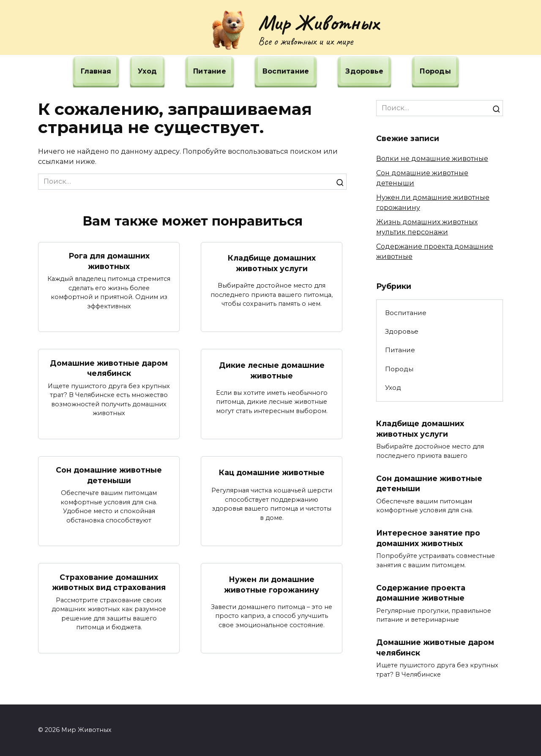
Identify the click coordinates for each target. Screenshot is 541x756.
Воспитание (286, 71)
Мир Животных (318, 22)
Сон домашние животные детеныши (109, 475)
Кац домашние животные (272, 472)
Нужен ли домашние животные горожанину (272, 585)
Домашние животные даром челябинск (109, 368)
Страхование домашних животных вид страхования (109, 582)
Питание (210, 71)
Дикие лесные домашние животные (272, 370)
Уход (147, 71)
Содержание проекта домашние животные (421, 593)
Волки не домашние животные (432, 159)
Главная (96, 71)
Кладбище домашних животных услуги (272, 263)
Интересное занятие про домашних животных (428, 538)
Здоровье (364, 71)
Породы (435, 71)
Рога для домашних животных (109, 261)
